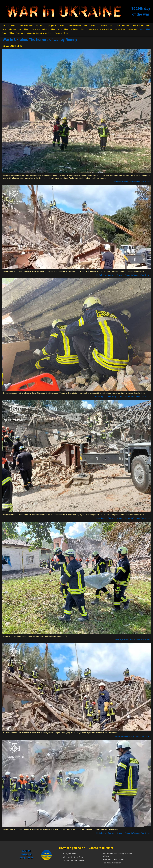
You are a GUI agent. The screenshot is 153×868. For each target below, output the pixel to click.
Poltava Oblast (106, 29)
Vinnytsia (31, 33)
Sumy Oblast (145, 29)
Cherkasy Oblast (26, 25)
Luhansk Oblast (49, 29)
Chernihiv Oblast (9, 25)
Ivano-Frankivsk (91, 25)
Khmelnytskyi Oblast (142, 25)
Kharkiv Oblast (107, 25)
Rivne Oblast (120, 29)
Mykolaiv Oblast (77, 29)
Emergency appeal (70, 854)
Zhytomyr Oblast (62, 33)
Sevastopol (133, 29)
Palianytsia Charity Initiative (114, 859)
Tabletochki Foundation (112, 863)
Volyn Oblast (63, 29)
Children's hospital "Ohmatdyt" (74, 860)
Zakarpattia (21, 33)
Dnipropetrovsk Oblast (55, 25)
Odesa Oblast (92, 29)
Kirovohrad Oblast (9, 29)
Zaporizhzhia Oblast (45, 33)
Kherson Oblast (123, 25)
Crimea (39, 25)
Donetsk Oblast (74, 25)
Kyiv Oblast (24, 29)
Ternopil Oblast (8, 33)
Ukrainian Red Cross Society (74, 857)
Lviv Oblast (35, 29)
